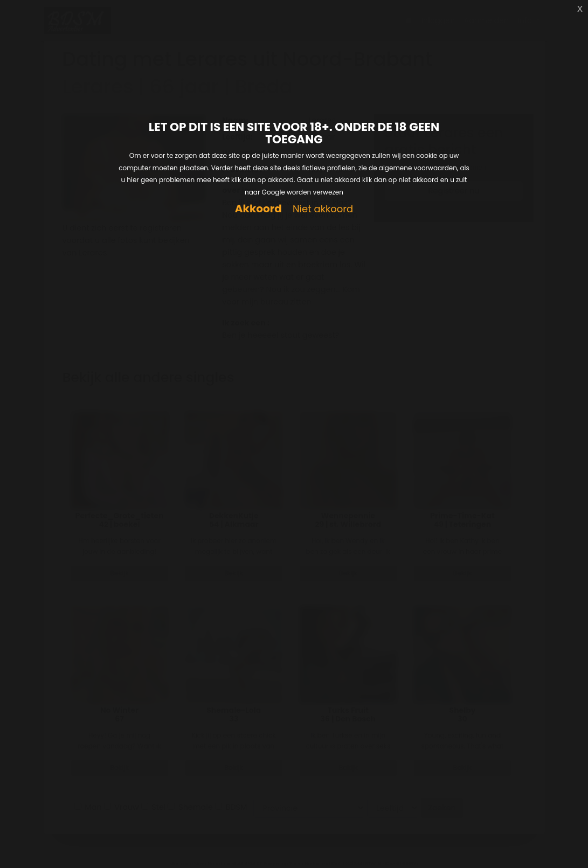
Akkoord (258, 209)
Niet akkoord (323, 209)
